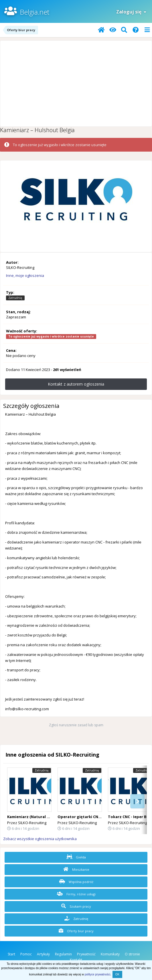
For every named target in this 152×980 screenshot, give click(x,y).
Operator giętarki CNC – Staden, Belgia (95, 817)
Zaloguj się (131, 12)
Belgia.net (34, 12)
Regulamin (63, 954)
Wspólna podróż (76, 882)
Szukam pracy (76, 906)
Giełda (76, 857)
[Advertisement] (76, 84)
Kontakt (76, 960)
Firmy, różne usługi (76, 894)
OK (117, 974)
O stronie (132, 954)
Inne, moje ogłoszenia (25, 275)
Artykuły (43, 954)
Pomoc (26, 954)
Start (11, 954)
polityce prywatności (97, 974)
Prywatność (86, 954)
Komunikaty (110, 954)
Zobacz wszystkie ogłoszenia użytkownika (40, 839)
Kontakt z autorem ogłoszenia (76, 384)
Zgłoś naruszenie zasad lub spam (76, 725)
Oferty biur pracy (76, 931)
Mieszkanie (76, 869)
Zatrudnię (76, 918)
